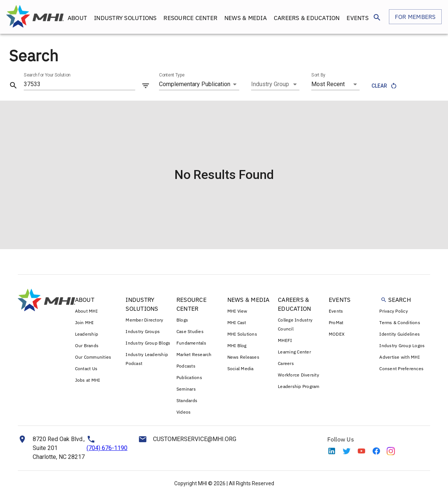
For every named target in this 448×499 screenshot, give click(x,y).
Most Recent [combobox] (328, 84)
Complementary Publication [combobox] (195, 84)
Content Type (172, 75)
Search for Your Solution (47, 75)
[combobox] (275, 84)
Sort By (318, 75)
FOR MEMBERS (415, 17)
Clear (384, 86)
